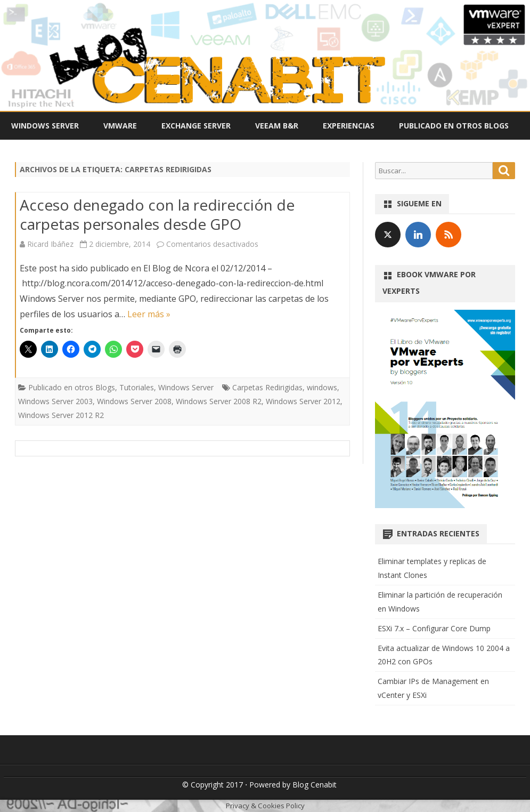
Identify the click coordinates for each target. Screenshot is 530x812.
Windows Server (45, 126)
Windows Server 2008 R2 (219, 401)
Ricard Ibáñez (50, 244)
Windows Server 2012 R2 (61, 415)
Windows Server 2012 (303, 401)
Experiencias (349, 126)
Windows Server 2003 (55, 401)
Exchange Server (196, 126)
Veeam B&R (277, 126)
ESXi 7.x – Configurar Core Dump (434, 628)
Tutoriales (137, 387)
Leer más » (149, 314)
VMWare (120, 126)
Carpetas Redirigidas (267, 387)
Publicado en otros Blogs (454, 126)
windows (322, 387)
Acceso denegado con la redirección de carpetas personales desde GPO (157, 214)
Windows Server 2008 (134, 401)
